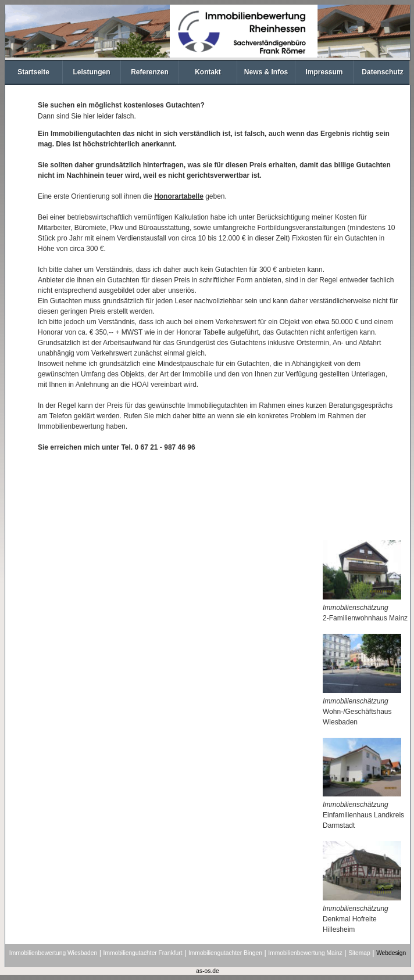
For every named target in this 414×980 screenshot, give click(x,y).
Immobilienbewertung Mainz (305, 953)
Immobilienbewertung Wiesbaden (53, 953)
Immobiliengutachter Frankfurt (143, 953)
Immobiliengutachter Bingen (225, 953)
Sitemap (359, 953)
